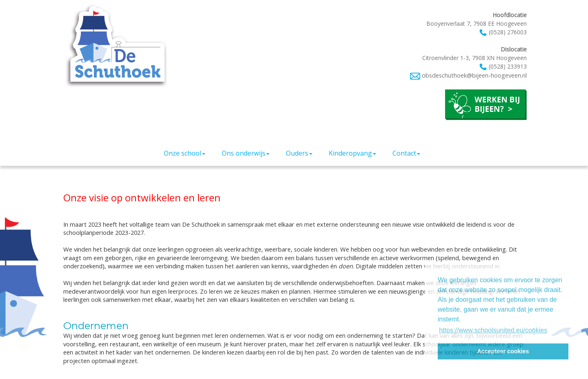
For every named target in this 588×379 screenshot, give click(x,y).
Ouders (299, 153)
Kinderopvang (352, 153)
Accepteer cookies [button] (503, 351)
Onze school (185, 153)
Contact (406, 153)
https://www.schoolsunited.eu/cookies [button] (493, 330)
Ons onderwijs (246, 153)
